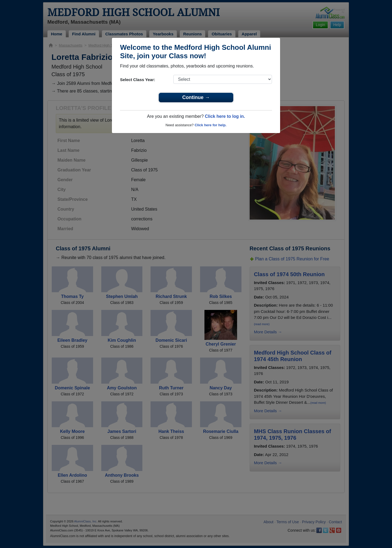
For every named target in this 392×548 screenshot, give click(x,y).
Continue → (196, 97)
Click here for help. (211, 125)
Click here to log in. (225, 116)
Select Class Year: (138, 80)
